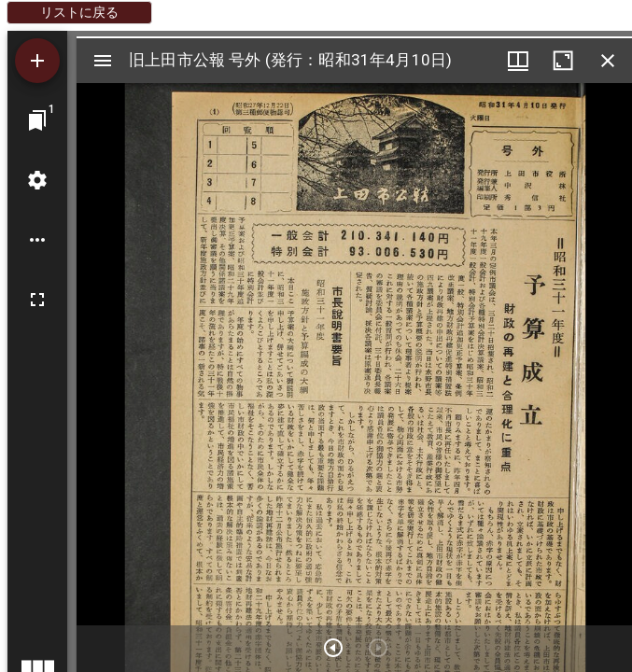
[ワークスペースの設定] (37, 180)
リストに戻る (79, 12)
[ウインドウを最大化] (563, 61)
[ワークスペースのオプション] (37, 240)
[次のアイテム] (333, 648)
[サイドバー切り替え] (103, 61)
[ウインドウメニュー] (518, 61)
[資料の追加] (37, 61)
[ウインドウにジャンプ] (37, 120)
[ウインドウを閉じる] (608, 61)
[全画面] (37, 300)
